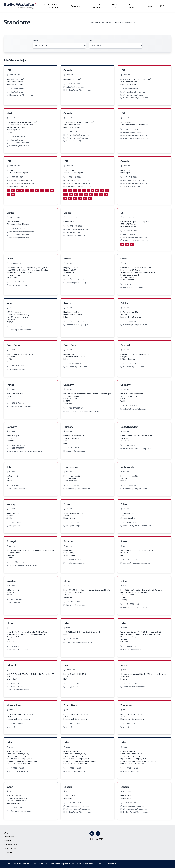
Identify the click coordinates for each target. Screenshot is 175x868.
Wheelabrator (10, 848)
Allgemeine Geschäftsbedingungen (20, 864)
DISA (6, 833)
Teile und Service (99, 6)
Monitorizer (9, 837)
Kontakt (149, 6)
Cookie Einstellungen (86, 864)
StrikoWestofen (11, 845)
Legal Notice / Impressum (62, 864)
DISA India (8, 852)
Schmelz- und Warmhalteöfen (55, 6)
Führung (43, 864)
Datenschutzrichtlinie (109, 864)
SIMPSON (8, 841)
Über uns (117, 6)
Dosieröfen (77, 6)
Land (91, 40)
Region (35, 40)
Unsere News (134, 6)
